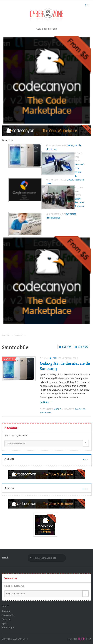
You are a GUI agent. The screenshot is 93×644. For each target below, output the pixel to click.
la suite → (46, 402)
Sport (5, 623)
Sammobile (46, 412)
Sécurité (6, 619)
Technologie (8, 628)
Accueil (6, 335)
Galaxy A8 (80, 409)
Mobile (57, 409)
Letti (54, 358)
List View (65, 347)
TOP (5, 557)
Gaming (6, 611)
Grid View (81, 347)
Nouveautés (8, 615)
